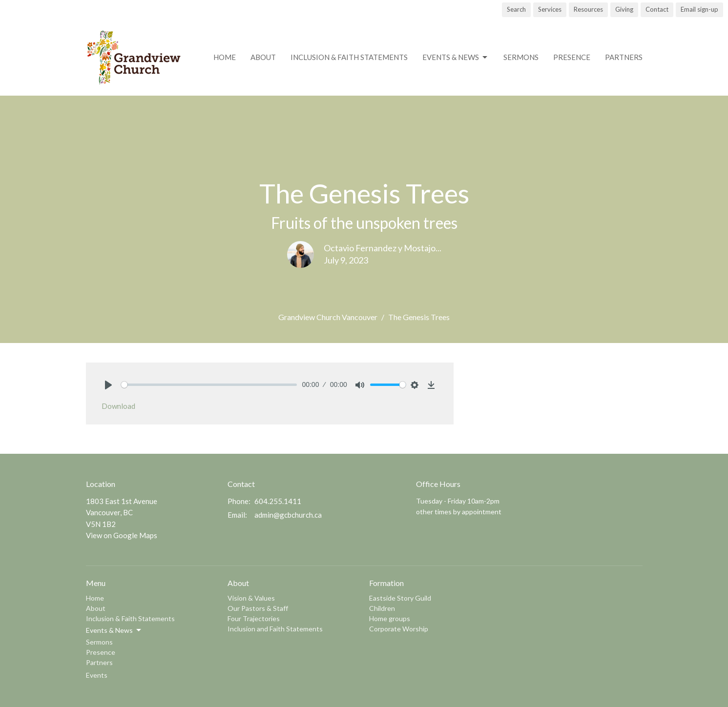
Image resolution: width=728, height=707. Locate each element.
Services (550, 9)
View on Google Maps (122, 535)
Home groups (390, 618)
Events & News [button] (114, 630)
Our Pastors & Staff (258, 608)
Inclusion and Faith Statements (275, 629)
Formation (386, 583)
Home (225, 57)
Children (382, 608)
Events (97, 675)
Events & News (456, 58)
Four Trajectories (254, 618)
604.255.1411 (278, 501)
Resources (588, 9)
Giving (624, 9)
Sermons (521, 57)
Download (118, 406)
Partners (624, 57)
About (263, 57)
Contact (657, 9)
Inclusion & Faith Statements (349, 57)
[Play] (108, 385)
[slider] (209, 385)
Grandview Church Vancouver (328, 317)
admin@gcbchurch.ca (288, 515)
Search (516, 9)
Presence (572, 57)
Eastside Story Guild (400, 598)
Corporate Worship (399, 629)
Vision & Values (251, 598)
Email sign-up (699, 9)
